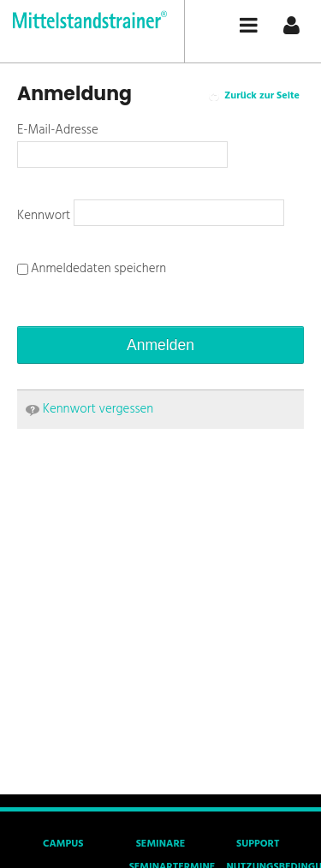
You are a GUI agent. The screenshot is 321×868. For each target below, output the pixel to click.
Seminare (161, 844)
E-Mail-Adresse (58, 130)
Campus (63, 844)
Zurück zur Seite (262, 96)
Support (258, 844)
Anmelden (160, 345)
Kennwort (45, 216)
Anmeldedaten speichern (92, 269)
